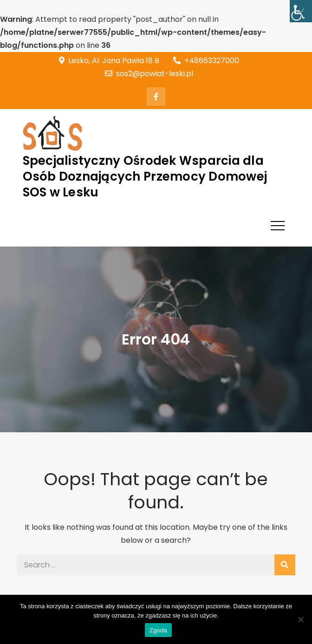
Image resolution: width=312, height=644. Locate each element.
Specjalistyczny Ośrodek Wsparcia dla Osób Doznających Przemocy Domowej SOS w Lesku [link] (145, 176)
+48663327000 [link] (206, 61)
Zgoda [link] (158, 630)
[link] (301, 11)
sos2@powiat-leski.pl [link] (149, 74)
